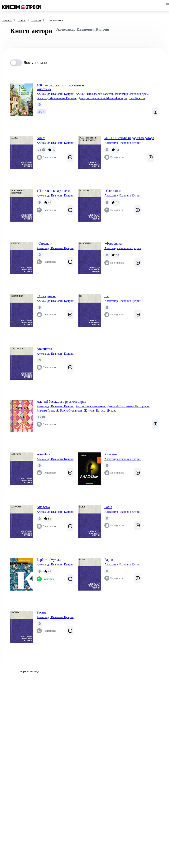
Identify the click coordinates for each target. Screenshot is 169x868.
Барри (109, 560)
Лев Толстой (137, 98)
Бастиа (42, 612)
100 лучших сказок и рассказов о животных (60, 87)
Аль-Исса (44, 454)
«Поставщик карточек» (53, 191)
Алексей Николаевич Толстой (95, 94)
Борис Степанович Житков (77, 411)
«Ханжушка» (46, 296)
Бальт (108, 507)
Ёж (107, 296)
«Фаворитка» (114, 243)
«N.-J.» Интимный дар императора (129, 138)
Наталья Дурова (106, 411)
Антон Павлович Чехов (91, 406)
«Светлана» (113, 191)
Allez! (41, 138)
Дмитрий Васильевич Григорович (129, 406)
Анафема (111, 454)
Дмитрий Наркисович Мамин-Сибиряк (103, 98)
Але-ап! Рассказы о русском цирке (61, 402)
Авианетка (44, 349)
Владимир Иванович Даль (132, 94)
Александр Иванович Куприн (56, 94)
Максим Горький (48, 411)
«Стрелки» (44, 243)
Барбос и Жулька (49, 560)
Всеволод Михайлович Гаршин (57, 98)
